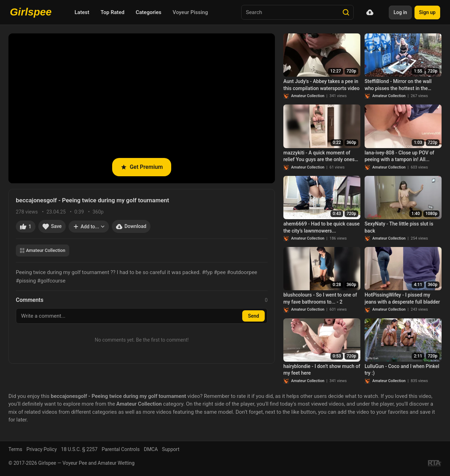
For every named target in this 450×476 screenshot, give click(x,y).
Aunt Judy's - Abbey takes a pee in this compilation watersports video (322, 85)
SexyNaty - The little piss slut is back (399, 227)
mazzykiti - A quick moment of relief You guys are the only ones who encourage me (319, 157)
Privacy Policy (41, 449)
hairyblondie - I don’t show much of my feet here (322, 370)
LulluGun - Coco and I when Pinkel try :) (402, 370)
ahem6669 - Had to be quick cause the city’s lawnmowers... (322, 227)
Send (253, 316)
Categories (149, 12)
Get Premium (142, 167)
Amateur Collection (43, 250)
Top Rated (112, 12)
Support (171, 449)
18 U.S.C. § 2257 (79, 449)
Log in (400, 12)
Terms (15, 449)
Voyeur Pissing (190, 12)
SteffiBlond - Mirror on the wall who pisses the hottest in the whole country (398, 85)
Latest (82, 12)
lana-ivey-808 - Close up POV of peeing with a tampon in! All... (399, 156)
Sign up (427, 12)
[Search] (346, 12)
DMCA (151, 449)
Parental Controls (121, 449)
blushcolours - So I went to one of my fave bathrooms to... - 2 (320, 298)
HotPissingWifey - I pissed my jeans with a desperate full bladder (402, 298)
